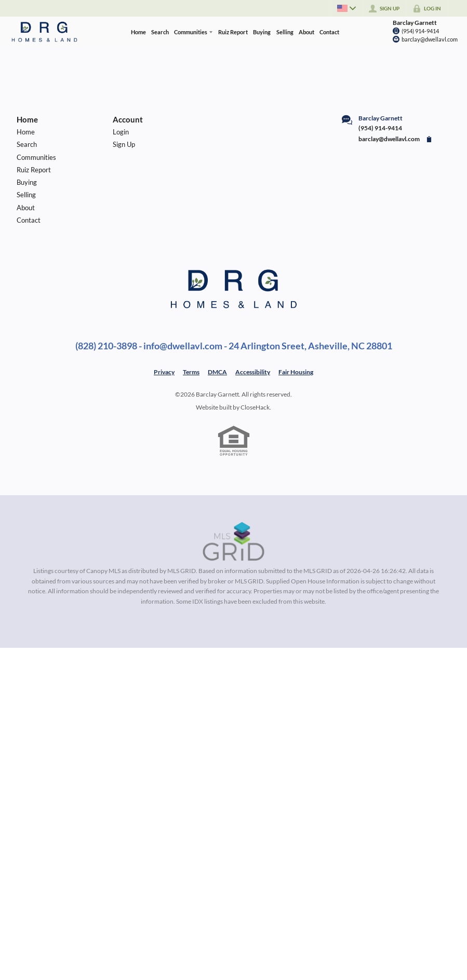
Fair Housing (296, 372)
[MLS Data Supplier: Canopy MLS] (233, 542)
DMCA (217, 372)
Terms (191, 372)
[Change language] (345, 8)
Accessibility (253, 372)
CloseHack (255, 407)
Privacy (164, 372)
